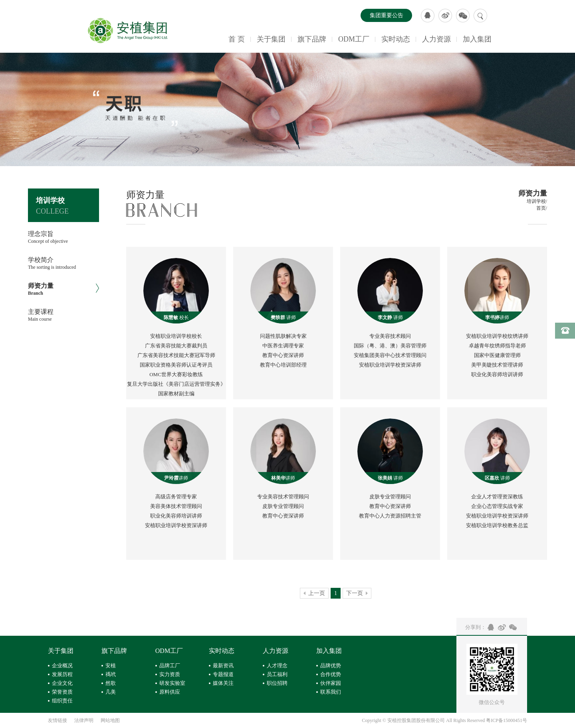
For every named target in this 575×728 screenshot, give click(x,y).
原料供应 (170, 692)
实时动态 (396, 39)
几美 (111, 692)
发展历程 (62, 674)
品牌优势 (331, 666)
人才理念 (277, 666)
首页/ (542, 208)
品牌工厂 (170, 666)
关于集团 (271, 39)
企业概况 (62, 666)
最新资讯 (223, 666)
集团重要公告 (387, 15)
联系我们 (331, 692)
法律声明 (84, 720)
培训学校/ (537, 201)
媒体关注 (223, 683)
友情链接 (57, 720)
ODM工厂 (354, 39)
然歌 (111, 683)
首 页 (237, 39)
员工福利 (277, 674)
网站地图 (110, 720)
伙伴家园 (331, 683)
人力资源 (436, 39)
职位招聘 (277, 683)
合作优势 (331, 674)
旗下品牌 (312, 39)
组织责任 (62, 701)
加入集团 (477, 39)
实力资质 (170, 674)
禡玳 (111, 674)
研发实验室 (172, 683)
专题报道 (223, 674)
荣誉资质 (62, 692)
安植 (111, 666)
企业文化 (62, 683)
